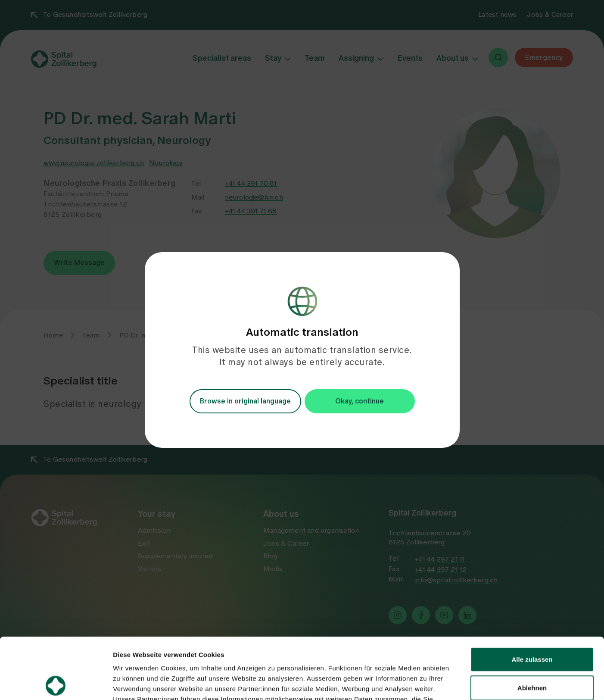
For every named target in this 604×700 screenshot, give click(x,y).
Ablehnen (532, 627)
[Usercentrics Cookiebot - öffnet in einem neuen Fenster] (56, 683)
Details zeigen (458, 683)
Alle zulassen (532, 598)
